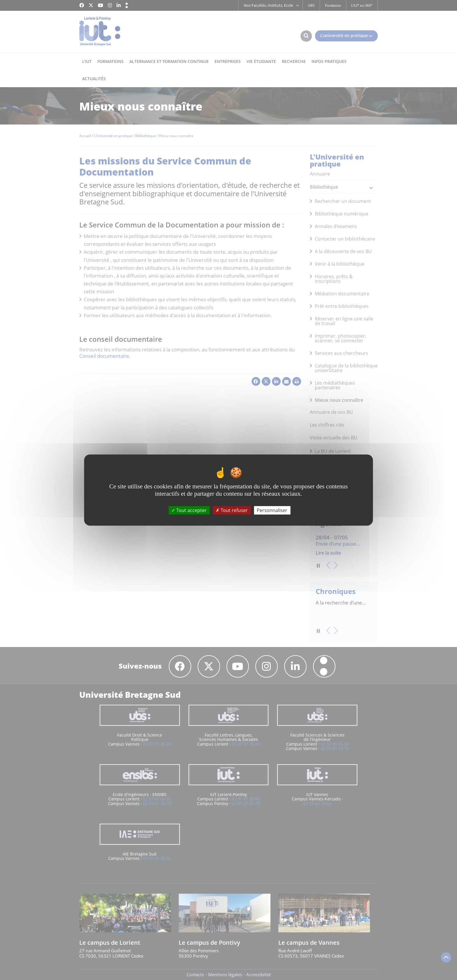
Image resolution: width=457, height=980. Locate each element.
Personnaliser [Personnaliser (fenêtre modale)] (272, 510)
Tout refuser (232, 510)
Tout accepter (189, 510)
